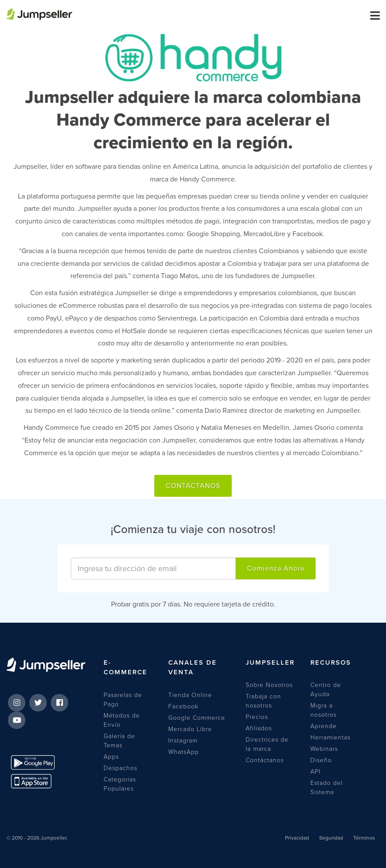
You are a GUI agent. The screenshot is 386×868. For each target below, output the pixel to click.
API (315, 772)
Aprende (323, 726)
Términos (364, 838)
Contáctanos (193, 486)
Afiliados (259, 728)
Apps (111, 757)
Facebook (183, 706)
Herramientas (330, 737)
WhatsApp (184, 752)
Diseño (321, 760)
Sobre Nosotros (269, 685)
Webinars (324, 749)
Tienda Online (190, 695)
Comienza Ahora (276, 568)
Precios (257, 717)
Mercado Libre (190, 729)
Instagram (183, 741)
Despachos (120, 768)
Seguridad (331, 838)
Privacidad (297, 838)
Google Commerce (197, 718)
